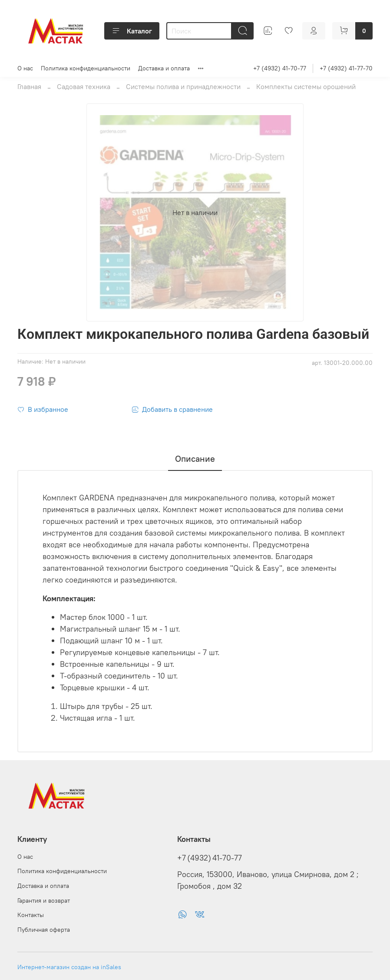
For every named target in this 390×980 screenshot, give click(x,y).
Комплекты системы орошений (306, 86)
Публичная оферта (44, 930)
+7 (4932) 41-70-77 (280, 68)
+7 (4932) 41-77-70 (346, 68)
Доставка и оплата (164, 68)
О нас (25, 68)
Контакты (31, 915)
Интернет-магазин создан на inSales (69, 967)
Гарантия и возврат (44, 901)
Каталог (132, 31)
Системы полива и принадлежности (183, 86)
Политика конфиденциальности (86, 68)
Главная (29, 86)
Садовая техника (84, 86)
